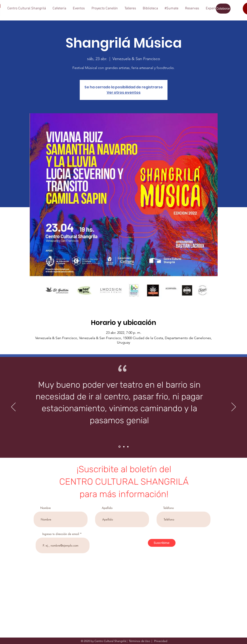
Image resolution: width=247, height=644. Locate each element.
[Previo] (13, 407)
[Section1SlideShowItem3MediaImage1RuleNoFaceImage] (128, 447)
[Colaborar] (223, 9)
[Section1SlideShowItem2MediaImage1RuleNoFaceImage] (124, 447)
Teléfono (168, 508)
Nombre (46, 508)
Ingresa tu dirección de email (61, 534)
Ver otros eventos (124, 92)
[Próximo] (234, 407)
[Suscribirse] (162, 543)
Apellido (107, 508)
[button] (27, 9)
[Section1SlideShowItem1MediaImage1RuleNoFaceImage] (119, 447)
